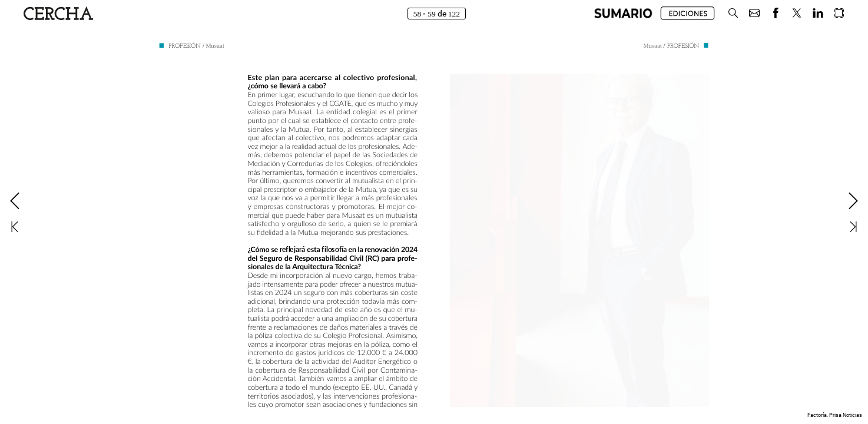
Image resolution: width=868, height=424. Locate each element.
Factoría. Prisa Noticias (835, 415)
